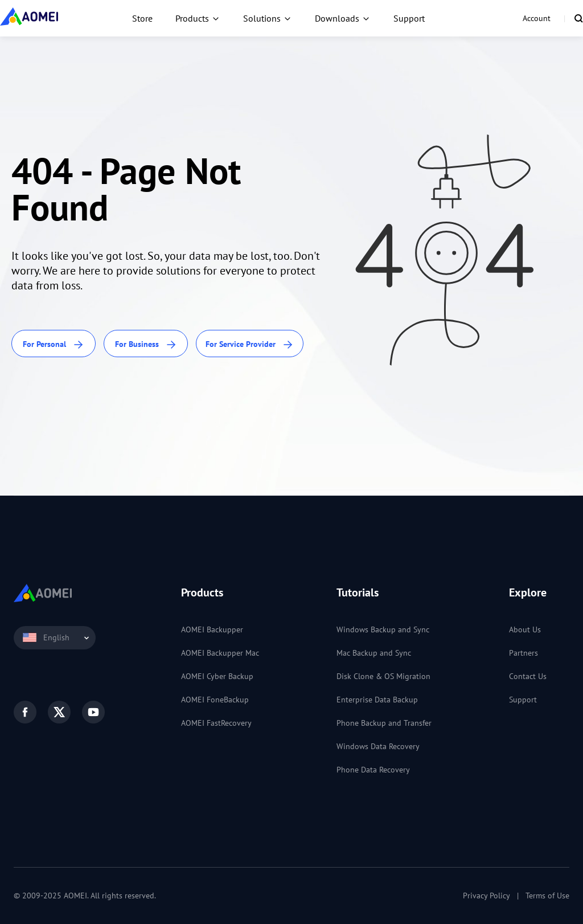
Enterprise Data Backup (377, 700)
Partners (524, 653)
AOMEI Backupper (212, 629)
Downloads (337, 18)
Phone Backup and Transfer (384, 723)
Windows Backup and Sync (383, 629)
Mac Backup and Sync (374, 653)
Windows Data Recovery (378, 746)
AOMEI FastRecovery (216, 723)
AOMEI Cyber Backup (217, 676)
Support (409, 18)
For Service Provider (250, 345)
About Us (525, 629)
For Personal (54, 345)
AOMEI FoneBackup (215, 700)
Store (142, 18)
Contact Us (528, 676)
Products (192, 18)
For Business (146, 345)
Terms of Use (547, 896)
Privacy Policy (486, 896)
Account (537, 18)
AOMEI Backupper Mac (220, 653)
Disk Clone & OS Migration (383, 676)
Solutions (262, 18)
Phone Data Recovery (373, 770)
